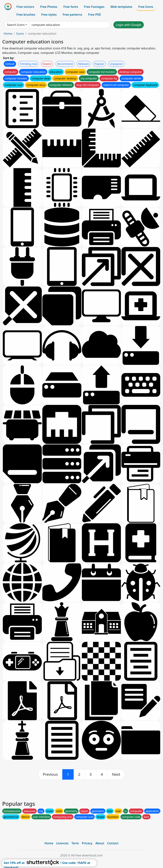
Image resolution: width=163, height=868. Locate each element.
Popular (99, 64)
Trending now (28, 64)
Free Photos (49, 7)
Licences (62, 843)
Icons (20, 34)
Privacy (87, 843)
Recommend (65, 64)
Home (8, 34)
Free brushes (26, 15)
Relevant (84, 64)
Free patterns (72, 15)
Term (75, 843)
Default (10, 64)
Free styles (49, 15)
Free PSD (95, 15)
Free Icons (146, 7)
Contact (113, 843)
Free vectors (25, 7)
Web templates (121, 7)
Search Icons (16, 25)
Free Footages (94, 7)
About (100, 843)
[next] (116, 774)
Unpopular (116, 64)
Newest (47, 64)
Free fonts (71, 7)
